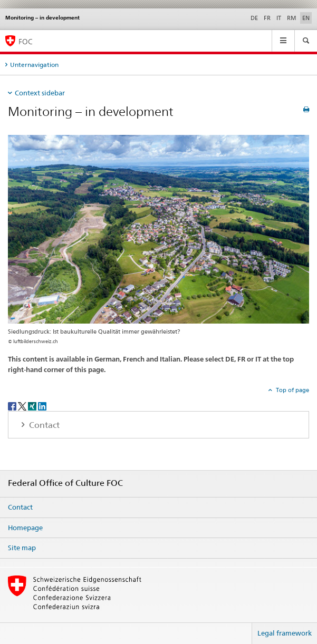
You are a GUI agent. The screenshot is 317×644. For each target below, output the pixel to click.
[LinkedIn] (42, 406)
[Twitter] (23, 406)
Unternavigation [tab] (34, 65)
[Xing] (33, 406)
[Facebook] (13, 406)
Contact (20, 507)
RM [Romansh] (292, 18)
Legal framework (285, 633)
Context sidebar (40, 93)
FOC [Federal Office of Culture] (26, 41)
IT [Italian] (279, 18)
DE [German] (254, 18)
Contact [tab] (43, 425)
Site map (22, 548)
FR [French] (267, 18)
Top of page (292, 390)
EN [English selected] (306, 18)
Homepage (25, 528)
